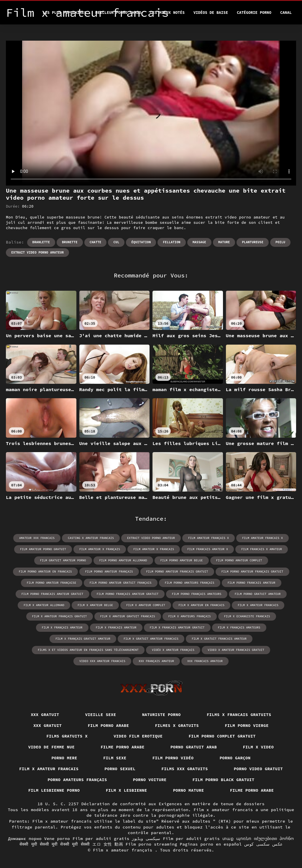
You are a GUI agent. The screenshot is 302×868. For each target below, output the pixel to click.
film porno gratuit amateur (258, 594)
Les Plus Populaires (65, 13)
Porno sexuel (120, 769)
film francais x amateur (262, 549)
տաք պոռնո (237, 839)
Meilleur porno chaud (118, 13)
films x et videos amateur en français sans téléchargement (88, 650)
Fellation (171, 242)
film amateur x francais (154, 549)
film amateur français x (209, 538)
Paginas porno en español (211, 844)
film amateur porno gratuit (43, 549)
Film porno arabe (108, 725)
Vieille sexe (101, 715)
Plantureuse (253, 242)
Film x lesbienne (127, 790)
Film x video (258, 747)
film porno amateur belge (182, 560)
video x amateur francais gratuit (236, 650)
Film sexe (115, 758)
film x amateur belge (95, 605)
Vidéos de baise (211, 13)
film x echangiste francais (247, 616)
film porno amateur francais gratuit (177, 572)
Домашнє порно (25, 839)
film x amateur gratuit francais (128, 616)
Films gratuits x (67, 736)
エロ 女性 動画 (108, 844)
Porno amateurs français (77, 780)
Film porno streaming (151, 844)
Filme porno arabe (123, 747)
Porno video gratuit (258, 769)
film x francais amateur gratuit (177, 628)
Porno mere (64, 758)
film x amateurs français (190, 616)
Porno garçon (235, 758)
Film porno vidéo (173, 758)
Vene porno (57, 839)
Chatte (96, 242)
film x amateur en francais (201, 605)
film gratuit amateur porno (63, 560)
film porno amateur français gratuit (252, 572)
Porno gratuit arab (194, 747)
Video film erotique (138, 736)
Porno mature (189, 790)
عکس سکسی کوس (263, 844)
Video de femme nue (52, 747)
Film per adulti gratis (101, 839)
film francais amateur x (208, 549)
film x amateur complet (146, 605)
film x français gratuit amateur (83, 639)
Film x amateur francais (49, 769)
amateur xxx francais (37, 538)
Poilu (280, 242)
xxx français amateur (156, 661)
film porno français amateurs (197, 594)
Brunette (70, 242)
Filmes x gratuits (177, 725)
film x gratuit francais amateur (219, 639)
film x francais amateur (116, 628)
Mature (224, 242)
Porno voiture (150, 780)
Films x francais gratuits (239, 715)
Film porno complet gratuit (222, 736)
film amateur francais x (262, 538)
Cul (116, 242)
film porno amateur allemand (123, 560)
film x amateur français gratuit (60, 616)
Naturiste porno (161, 715)
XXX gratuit (45, 715)
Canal (286, 13)
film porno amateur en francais (45, 572)
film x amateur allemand (44, 605)
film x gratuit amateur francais (151, 639)
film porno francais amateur (252, 583)
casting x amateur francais (91, 538)
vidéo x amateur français (173, 650)
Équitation (141, 242)
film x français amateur (62, 628)
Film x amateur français (124, 850)
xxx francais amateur (205, 661)
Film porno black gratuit (224, 780)
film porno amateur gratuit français (121, 583)
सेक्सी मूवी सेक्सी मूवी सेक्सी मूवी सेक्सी (55, 844)
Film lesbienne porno (54, 790)
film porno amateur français (109, 572)
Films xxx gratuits (185, 769)
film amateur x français (100, 549)
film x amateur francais (258, 605)
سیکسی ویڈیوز (146, 839)
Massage (199, 242)
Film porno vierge (247, 725)
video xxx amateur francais (102, 661)
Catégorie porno (254, 13)
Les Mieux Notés (167, 13)
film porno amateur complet (239, 560)
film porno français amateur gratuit (128, 594)
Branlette (41, 242)
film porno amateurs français (190, 583)
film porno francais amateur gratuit (52, 594)
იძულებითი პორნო (274, 839)
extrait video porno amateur (37, 252)
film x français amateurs (239, 628)
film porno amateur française (52, 583)
